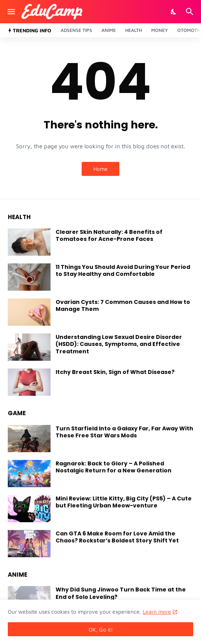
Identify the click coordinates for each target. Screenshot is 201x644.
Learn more (157, 612)
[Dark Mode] (174, 12)
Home (100, 169)
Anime (109, 30)
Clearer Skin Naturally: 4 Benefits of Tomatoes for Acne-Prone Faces (109, 235)
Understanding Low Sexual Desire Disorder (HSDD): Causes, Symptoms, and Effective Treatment (119, 344)
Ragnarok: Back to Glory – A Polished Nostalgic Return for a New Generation (114, 467)
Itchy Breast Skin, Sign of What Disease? (115, 372)
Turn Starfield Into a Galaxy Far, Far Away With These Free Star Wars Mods (124, 432)
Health (134, 30)
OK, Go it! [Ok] (101, 629)
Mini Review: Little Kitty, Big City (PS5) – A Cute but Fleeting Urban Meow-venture (124, 502)
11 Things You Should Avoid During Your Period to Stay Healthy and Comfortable (123, 270)
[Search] (191, 12)
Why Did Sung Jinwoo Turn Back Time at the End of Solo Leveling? (121, 593)
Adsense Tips (76, 30)
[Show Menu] (11, 12)
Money (160, 30)
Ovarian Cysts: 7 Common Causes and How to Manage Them (123, 305)
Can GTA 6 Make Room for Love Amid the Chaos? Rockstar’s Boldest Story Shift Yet (117, 537)
